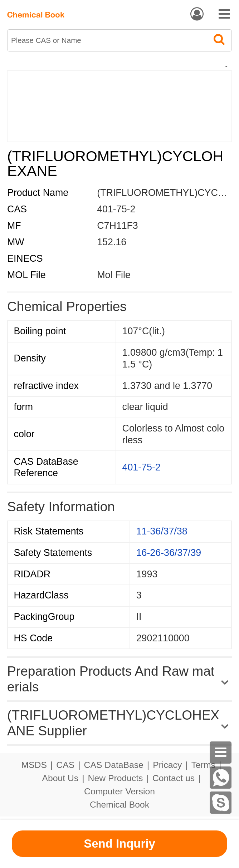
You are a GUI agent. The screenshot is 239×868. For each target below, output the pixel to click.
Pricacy (167, 765)
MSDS (34, 765)
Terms (203, 765)
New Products (116, 778)
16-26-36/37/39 (169, 553)
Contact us (174, 778)
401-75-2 (142, 467)
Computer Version (119, 791)
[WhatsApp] (221, 778)
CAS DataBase (114, 765)
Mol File (114, 275)
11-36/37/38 (162, 531)
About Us (60, 778)
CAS (65, 765)
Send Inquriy (119, 844)
